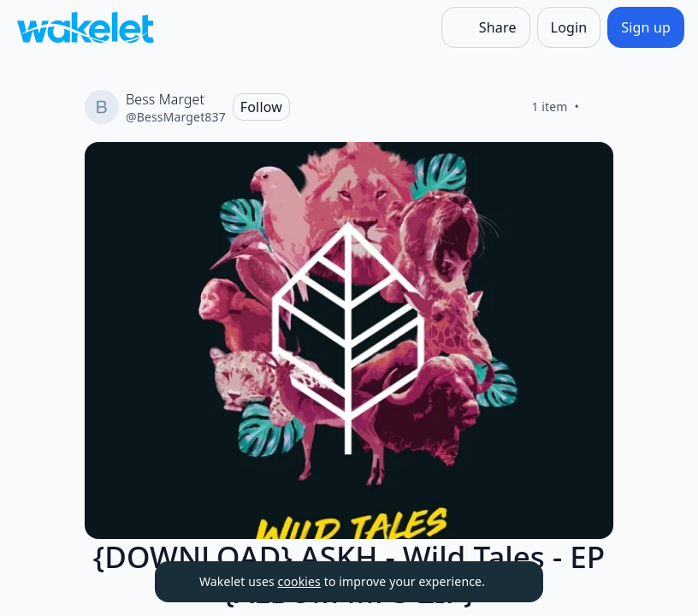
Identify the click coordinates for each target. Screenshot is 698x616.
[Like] (600, 107)
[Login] (569, 27)
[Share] (486, 27)
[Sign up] (646, 27)
